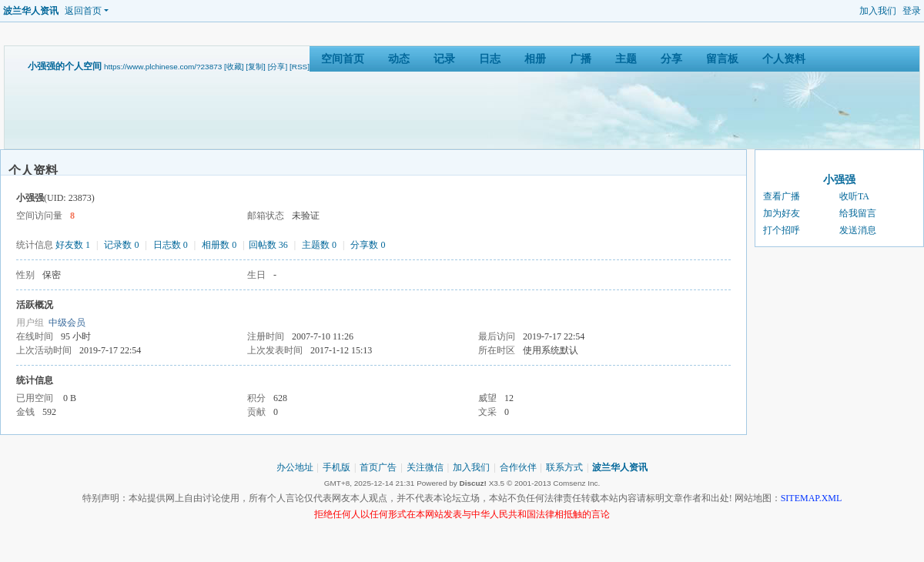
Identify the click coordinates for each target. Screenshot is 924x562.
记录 (444, 59)
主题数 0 (319, 245)
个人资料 (784, 59)
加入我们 (878, 11)
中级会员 (67, 323)
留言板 (722, 59)
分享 (671, 59)
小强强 (839, 180)
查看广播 (782, 196)
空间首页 (343, 59)
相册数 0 (219, 245)
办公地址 (295, 467)
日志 (490, 59)
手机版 (336, 467)
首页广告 (378, 467)
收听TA (854, 196)
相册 (535, 59)
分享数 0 (368, 245)
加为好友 (782, 213)
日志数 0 (171, 245)
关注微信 (425, 467)
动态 (399, 59)
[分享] (278, 67)
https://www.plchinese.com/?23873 (163, 67)
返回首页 (83, 11)
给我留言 (858, 213)
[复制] (256, 67)
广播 (581, 59)
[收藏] (234, 67)
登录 (912, 11)
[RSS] (300, 67)
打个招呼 (782, 230)
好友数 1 (73, 245)
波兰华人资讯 (31, 11)
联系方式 (564, 467)
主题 (626, 59)
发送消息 (858, 230)
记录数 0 (121, 245)
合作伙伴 (518, 467)
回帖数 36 (268, 245)
